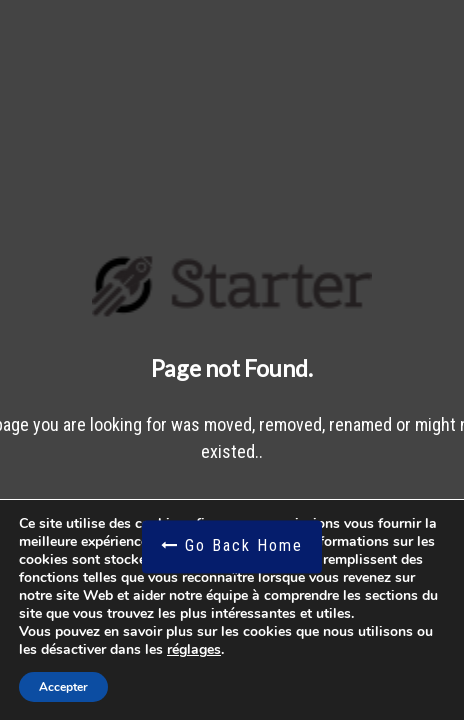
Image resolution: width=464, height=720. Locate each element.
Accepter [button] (63, 687)
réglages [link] (194, 649)
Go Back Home (232, 546)
